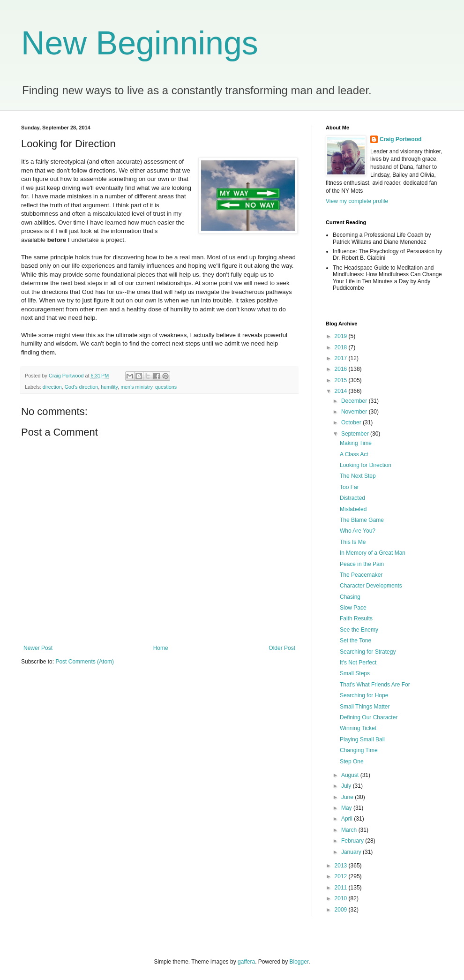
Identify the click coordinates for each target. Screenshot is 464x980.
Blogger (299, 962)
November (355, 412)
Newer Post (38, 648)
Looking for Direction (366, 465)
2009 (342, 910)
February (353, 841)
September (356, 434)
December (355, 401)
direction (52, 387)
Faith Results (356, 618)
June (348, 797)
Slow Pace (353, 608)
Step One (352, 761)
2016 (342, 369)
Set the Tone (355, 641)
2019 (342, 336)
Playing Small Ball (362, 739)
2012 (342, 876)
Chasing (350, 597)
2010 (342, 898)
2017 (342, 358)
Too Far (349, 487)
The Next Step (358, 476)
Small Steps (355, 673)
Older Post (282, 648)
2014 (342, 391)
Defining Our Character (369, 717)
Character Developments (371, 586)
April (348, 819)
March (350, 830)
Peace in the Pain (362, 564)
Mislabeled (353, 509)
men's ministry (136, 387)
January (352, 852)
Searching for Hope (364, 695)
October (352, 422)
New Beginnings (140, 43)
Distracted (352, 498)
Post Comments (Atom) (85, 662)
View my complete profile (357, 201)
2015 (342, 380)
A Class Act (354, 454)
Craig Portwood (400, 139)
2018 (342, 347)
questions (166, 387)
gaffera (246, 962)
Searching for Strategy (368, 652)
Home (161, 648)
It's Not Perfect (358, 663)
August (351, 775)
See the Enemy (359, 630)
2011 (342, 888)
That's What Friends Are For (375, 685)
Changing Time (359, 750)
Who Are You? (358, 531)
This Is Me (353, 542)
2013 (342, 866)
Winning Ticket (358, 728)
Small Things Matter (365, 707)
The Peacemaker (361, 575)
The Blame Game (362, 520)
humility (109, 387)
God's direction (82, 387)
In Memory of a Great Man (373, 553)
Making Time (356, 443)
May (347, 808)
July (347, 786)
